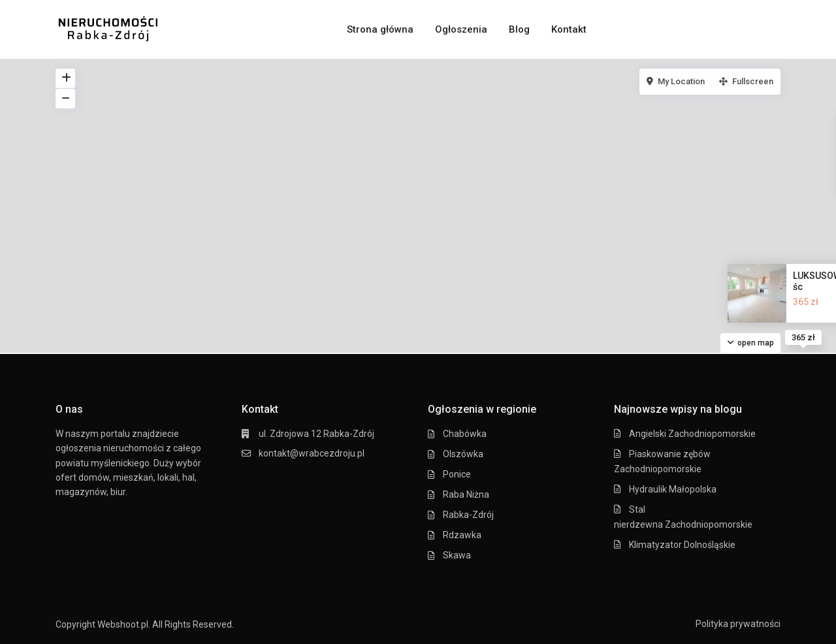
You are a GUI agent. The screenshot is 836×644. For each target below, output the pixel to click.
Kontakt (569, 29)
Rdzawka (462, 535)
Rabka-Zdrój (468, 515)
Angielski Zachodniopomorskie (692, 434)
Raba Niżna (466, 494)
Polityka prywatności (738, 624)
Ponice (457, 474)
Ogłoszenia (461, 29)
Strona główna (380, 29)
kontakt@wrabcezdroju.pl (312, 453)
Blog (519, 29)
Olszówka (463, 454)
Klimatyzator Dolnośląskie (682, 545)
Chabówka (465, 434)
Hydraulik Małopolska (673, 489)
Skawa (457, 555)
